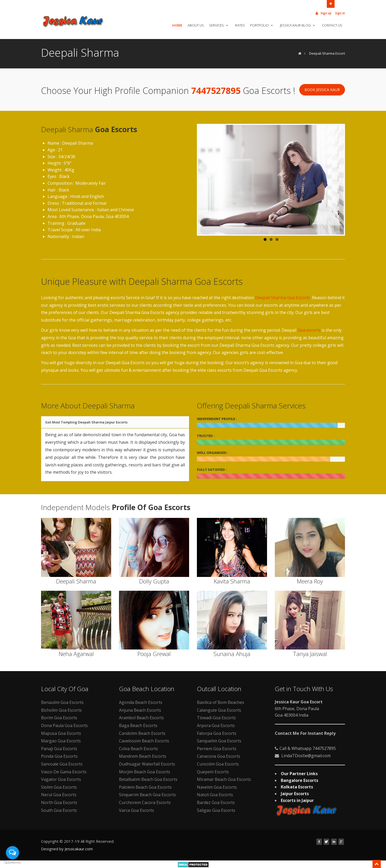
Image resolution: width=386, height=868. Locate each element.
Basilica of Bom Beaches (221, 702)
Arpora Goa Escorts (216, 725)
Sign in (340, 13)
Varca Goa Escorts (137, 810)
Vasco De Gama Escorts (64, 772)
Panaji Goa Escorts (59, 749)
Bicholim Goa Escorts (61, 710)
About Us (196, 25)
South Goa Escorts (59, 810)
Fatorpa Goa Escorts (217, 733)
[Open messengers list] (12, 853)
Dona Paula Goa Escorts (64, 725)
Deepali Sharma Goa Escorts (283, 298)
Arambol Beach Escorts (141, 718)
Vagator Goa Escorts (61, 779)
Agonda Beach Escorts (141, 702)
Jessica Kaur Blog (298, 25)
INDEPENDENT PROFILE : (217, 419)
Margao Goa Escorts (61, 741)
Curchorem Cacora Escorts (145, 802)
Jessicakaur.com (79, 849)
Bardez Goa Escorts (216, 802)
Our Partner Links (299, 774)
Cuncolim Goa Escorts (218, 764)
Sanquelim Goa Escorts (219, 741)
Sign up (323, 13)
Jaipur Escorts (295, 794)
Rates (240, 25)
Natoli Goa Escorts (215, 795)
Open (331, 3)
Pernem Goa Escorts (217, 749)
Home (177, 25)
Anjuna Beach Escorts (140, 710)
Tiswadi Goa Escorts (216, 718)
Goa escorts (309, 330)
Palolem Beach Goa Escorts (145, 787)
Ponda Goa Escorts (59, 756)
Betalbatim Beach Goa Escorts (148, 779)
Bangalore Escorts (300, 780)
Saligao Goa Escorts (216, 810)
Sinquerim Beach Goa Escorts (147, 795)
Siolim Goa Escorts (59, 787)
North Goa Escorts (59, 802)
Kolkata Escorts (297, 787)
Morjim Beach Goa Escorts (145, 772)
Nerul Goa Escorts (59, 795)
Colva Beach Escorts (138, 749)
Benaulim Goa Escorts (62, 702)
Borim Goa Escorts (59, 718)
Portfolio (262, 25)
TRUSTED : (206, 436)
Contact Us (332, 25)
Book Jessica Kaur (322, 90)
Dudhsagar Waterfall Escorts (147, 764)
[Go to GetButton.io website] (12, 863)
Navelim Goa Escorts (217, 787)
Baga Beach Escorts (138, 725)
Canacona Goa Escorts (219, 756)
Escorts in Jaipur (297, 800)
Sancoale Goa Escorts (62, 764)
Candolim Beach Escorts (142, 733)
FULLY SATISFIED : (212, 470)
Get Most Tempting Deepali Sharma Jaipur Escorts (86, 422)
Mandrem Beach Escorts (143, 756)
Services (219, 25)
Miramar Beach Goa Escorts (224, 779)
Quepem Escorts (213, 772)
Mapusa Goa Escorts (61, 733)
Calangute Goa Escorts (219, 710)
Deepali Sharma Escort (327, 53)
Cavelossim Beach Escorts (144, 741)
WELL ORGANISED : (213, 453)
